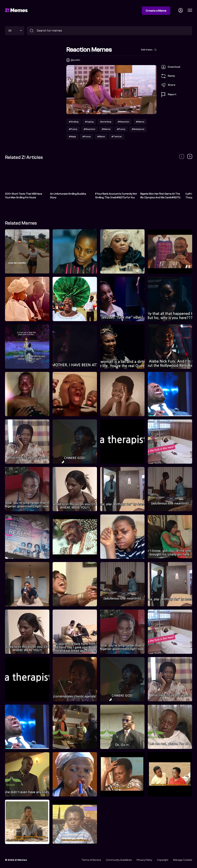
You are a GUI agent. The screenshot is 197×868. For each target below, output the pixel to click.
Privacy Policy (144, 860)
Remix (168, 76)
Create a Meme (156, 11)
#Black (101, 137)
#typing (89, 122)
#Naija (72, 137)
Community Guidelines (119, 860)
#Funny (73, 129)
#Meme (140, 122)
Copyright (163, 860)
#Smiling (74, 122)
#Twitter (117, 137)
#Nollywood (138, 129)
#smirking (106, 122)
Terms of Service (91, 860)
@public (75, 60)
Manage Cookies (183, 860)
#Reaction (123, 122)
